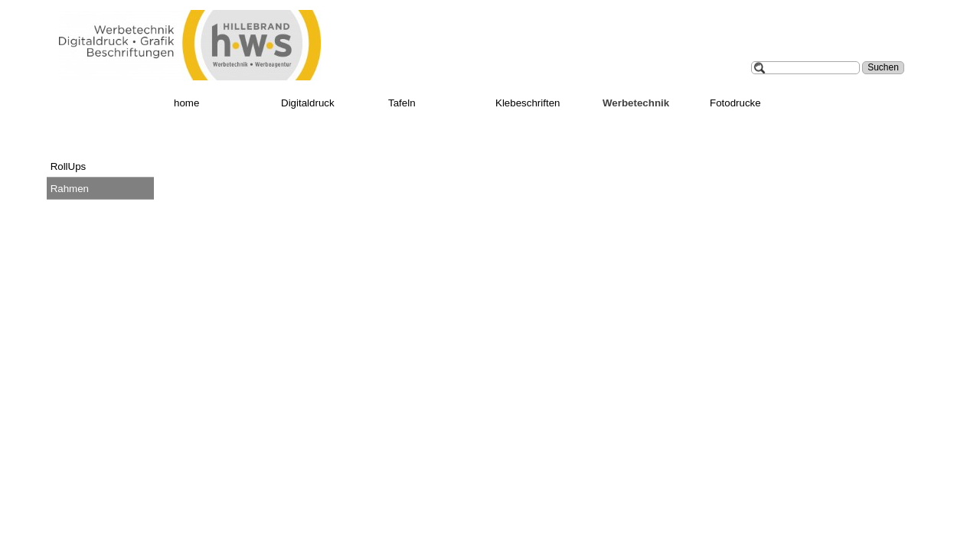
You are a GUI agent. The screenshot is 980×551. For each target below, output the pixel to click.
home (186, 103)
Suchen (883, 67)
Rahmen (70, 189)
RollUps (69, 166)
